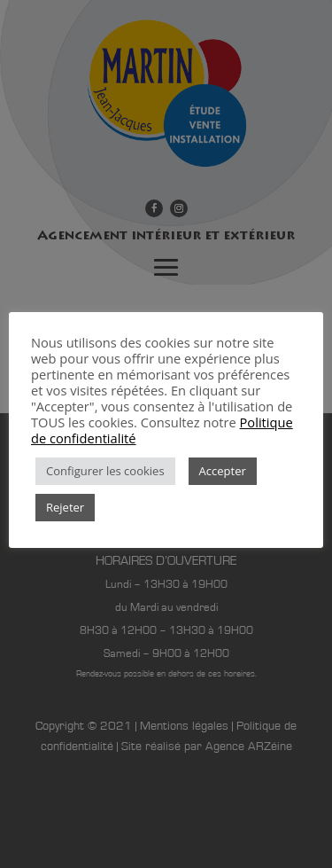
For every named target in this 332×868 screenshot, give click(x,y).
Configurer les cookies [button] (105, 471)
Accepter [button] (223, 471)
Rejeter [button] (65, 507)
